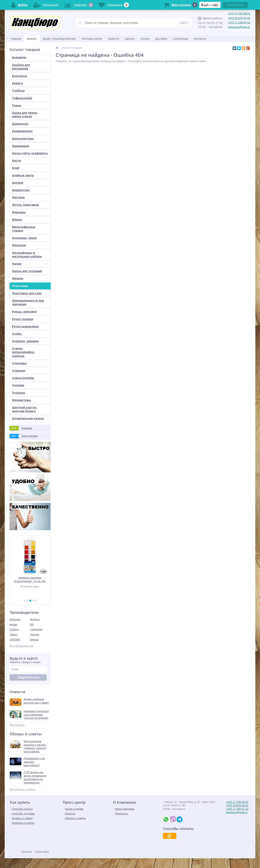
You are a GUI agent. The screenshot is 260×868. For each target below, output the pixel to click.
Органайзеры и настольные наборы (27, 254)
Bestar (13, 624)
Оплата (145, 39)
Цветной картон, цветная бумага (25, 409)
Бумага (17, 83)
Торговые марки (92, 39)
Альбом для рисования (21, 67)
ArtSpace (15, 619)
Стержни (19, 371)
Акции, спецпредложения (59, 39)
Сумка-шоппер (23, 378)
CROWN (15, 640)
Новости (114, 39)
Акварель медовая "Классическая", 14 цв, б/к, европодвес (30, 580)
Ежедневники (22, 131)
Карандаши (21, 146)
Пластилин (20, 286)
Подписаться (28, 677)
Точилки (18, 393)
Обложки (19, 245)
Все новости (17, 725)
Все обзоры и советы (22, 789)
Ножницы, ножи (24, 238)
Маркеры (19, 212)
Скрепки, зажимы (25, 341)
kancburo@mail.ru (239, 27)
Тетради (18, 385)
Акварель (19, 57)
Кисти (16, 160)
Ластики (18, 197)
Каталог (32, 39)
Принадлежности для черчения (28, 302)
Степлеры (19, 363)
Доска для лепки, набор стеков (25, 114)
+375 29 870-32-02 (239, 18)
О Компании (181, 39)
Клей (16, 168)
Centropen (36, 629)
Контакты (200, 39)
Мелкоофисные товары (24, 229)
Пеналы (18, 278)
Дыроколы (20, 124)
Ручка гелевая (23, 319)
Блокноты (19, 76)
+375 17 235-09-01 (239, 14)
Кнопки (18, 183)
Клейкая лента (23, 175)
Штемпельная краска (28, 418)
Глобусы (18, 90)
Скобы (17, 334)
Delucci (35, 640)
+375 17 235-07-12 (239, 22)
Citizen (14, 634)
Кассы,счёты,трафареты (30, 153)
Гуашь (17, 105)
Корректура (21, 190)
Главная (16, 39)
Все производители (21, 646)
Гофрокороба (22, 98)
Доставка (161, 39)
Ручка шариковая (25, 326)
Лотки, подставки (25, 205)
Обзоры (130, 39)
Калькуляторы (23, 138)
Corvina (35, 634)
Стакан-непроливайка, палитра (23, 352)
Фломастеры (22, 400)
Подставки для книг (27, 293)
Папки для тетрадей (27, 271)
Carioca (14, 629)
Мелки (17, 219)
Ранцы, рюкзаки (24, 311)
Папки (30, 264)
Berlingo (35, 619)
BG (32, 624)
